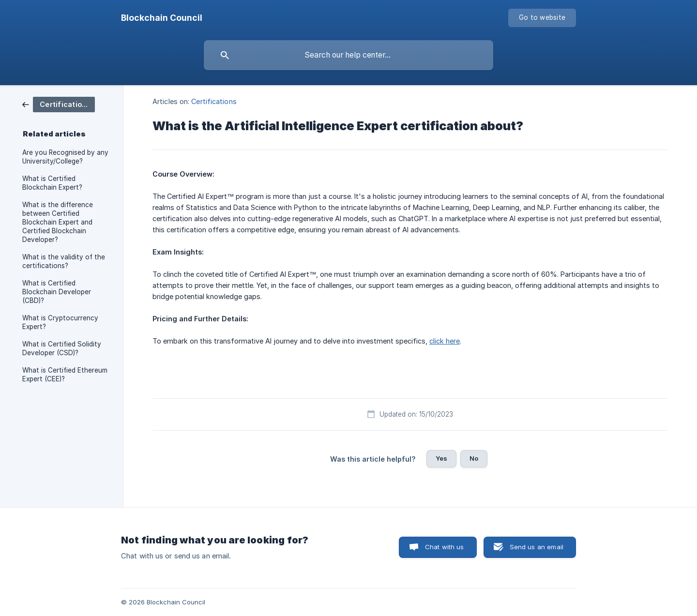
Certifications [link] (214, 101)
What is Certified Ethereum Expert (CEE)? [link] (65, 375)
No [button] (474, 458)
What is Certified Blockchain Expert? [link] (52, 183)
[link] (59, 104)
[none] (162, 18)
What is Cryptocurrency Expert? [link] (60, 322)
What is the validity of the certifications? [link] (64, 261)
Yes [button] (441, 458)
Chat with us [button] (445, 547)
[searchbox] (348, 55)
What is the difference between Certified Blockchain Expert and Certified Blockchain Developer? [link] (58, 222)
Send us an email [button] (537, 547)
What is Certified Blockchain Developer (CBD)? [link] (57, 292)
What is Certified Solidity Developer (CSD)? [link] (62, 348)
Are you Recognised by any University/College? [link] (65, 157)
